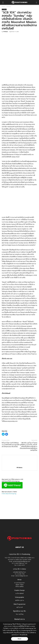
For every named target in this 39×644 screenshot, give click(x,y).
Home (3, 7)
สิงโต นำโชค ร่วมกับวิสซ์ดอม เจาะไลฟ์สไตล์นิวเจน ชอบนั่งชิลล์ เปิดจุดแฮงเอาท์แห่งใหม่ (11, 445)
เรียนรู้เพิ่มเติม (23, 635)
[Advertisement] (19, 71)
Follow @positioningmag (9, 494)
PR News (9, 7)
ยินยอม (19, 639)
